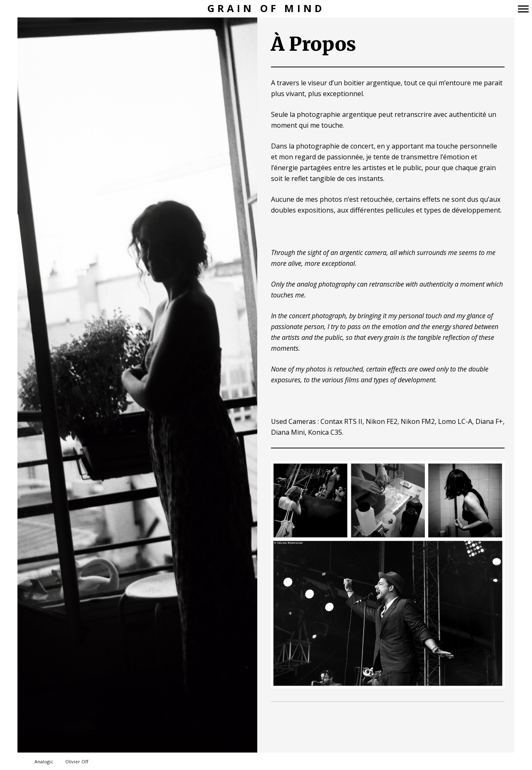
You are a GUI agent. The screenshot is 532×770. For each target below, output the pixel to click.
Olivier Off (77, 761)
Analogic (44, 761)
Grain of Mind (266, 9)
